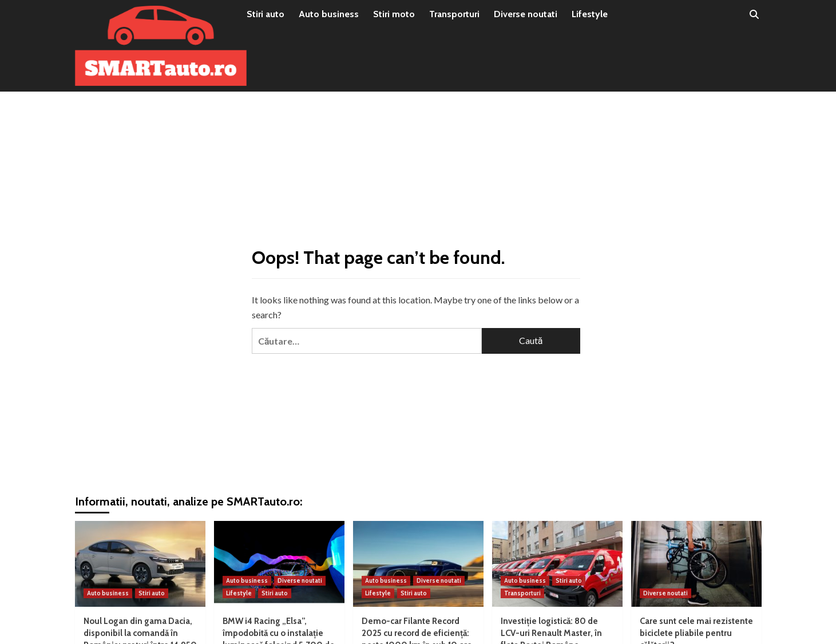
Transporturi (454, 14)
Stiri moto (394, 14)
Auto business (329, 14)
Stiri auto (266, 14)
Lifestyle (590, 14)
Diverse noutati (526, 14)
